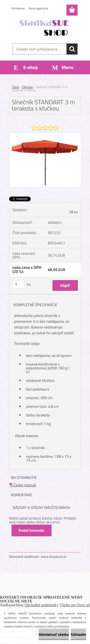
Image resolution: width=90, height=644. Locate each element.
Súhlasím (78, 634)
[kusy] (18, 284)
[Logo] (45, 28)
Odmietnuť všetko (54, 634)
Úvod (16, 87)
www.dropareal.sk (54, 556)
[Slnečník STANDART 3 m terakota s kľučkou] (45, 135)
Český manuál (23, 485)
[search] (72, 49)
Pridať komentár (32, 530)
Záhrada (27, 87)
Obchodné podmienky (42, 605)
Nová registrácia (39, 8)
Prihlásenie (18, 8)
